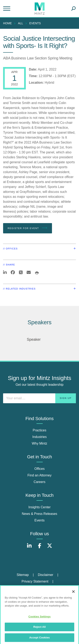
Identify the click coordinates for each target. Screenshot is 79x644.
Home (7, 23)
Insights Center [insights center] (40, 507)
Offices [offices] (40, 469)
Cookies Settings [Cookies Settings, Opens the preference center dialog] (40, 618)
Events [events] (39, 520)
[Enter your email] (39, 398)
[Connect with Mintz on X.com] (50, 548)
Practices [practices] (40, 430)
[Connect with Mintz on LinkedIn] (29, 548)
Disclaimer (46, 575)
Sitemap (23, 575)
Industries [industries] (39, 437)
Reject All (39, 628)
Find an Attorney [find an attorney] (39, 475)
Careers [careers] (39, 482)
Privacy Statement (35, 581)
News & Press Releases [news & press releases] (40, 514)
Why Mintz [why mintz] (39, 443)
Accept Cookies (39, 639)
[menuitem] (8, 23)
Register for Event (28, 228)
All (21, 23)
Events (35, 23)
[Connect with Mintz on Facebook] (40, 548)
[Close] (73, 593)
